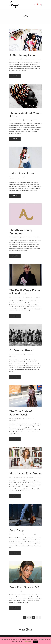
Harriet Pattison (27, 59)
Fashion (35, 120)
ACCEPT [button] (35, 642)
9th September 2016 (17, 480)
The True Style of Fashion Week (21, 415)
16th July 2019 (15, 59)
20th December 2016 (17, 356)
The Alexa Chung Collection (21, 234)
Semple (27, 120)
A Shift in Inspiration (23, 55)
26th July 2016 (15, 594)
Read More (15, 76)
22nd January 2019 (16, 120)
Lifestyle (38, 59)
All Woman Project (22, 352)
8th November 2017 (16, 177)
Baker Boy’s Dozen (22, 173)
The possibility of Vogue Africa (21, 115)
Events (38, 299)
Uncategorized (15, 179)
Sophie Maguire (29, 177)
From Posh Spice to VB (25, 591)
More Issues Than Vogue (21, 475)
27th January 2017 (16, 299)
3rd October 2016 (16, 420)
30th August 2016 (16, 537)
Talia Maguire (29, 299)
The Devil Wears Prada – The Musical (25, 294)
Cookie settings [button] (27, 642)
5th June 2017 (15, 239)
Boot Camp (17, 534)
